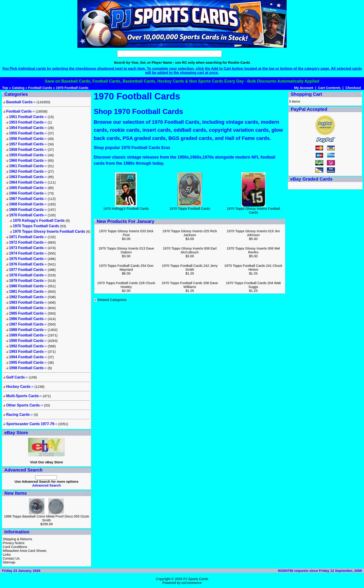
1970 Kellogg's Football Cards (126, 207)
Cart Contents (329, 88)
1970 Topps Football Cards (190, 207)
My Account (304, 88)
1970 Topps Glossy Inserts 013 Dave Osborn (126, 250)
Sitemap (9, 562)
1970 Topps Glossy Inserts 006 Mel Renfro (253, 250)
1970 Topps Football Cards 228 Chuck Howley (126, 285)
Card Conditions (15, 547)
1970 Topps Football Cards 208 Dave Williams (190, 285)
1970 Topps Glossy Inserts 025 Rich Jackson (190, 233)
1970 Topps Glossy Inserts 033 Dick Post (126, 233)
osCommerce (191, 583)
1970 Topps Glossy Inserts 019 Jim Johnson (253, 233)
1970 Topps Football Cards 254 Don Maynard (126, 268)
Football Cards (40, 88)
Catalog (18, 88)
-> (19, 102)
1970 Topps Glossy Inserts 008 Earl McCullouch (190, 250)
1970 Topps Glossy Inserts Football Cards (253, 209)
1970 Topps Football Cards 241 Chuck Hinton (253, 268)
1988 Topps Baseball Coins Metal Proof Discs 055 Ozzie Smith (47, 518)
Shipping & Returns (17, 539)
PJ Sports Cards (196, 579)
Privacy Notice (14, 543)
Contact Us (11, 558)
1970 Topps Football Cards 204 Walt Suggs (253, 285)
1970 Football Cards (72, 88)
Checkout (353, 88)
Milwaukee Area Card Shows (25, 551)
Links (7, 554)
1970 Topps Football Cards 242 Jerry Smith (190, 268)
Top (5, 88)
